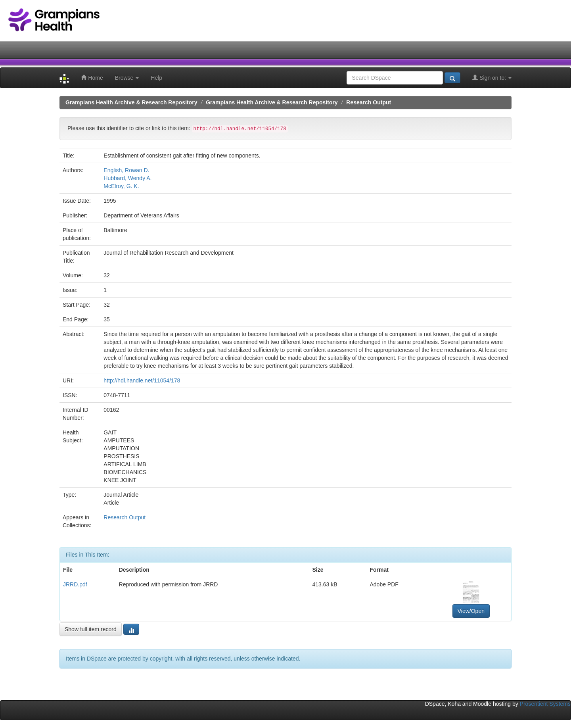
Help (156, 78)
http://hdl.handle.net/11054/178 (142, 380)
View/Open (471, 611)
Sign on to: (492, 78)
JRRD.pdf (75, 584)
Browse (127, 78)
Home (92, 78)
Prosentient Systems (545, 704)
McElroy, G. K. (121, 186)
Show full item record (91, 629)
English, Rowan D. (126, 170)
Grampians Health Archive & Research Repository (131, 102)
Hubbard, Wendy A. (127, 178)
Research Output (369, 102)
